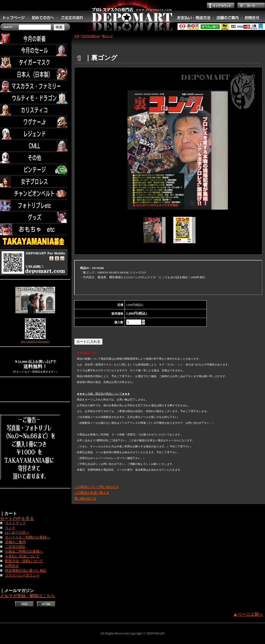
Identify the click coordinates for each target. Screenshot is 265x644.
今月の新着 (35, 39)
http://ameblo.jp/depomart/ (35, 341)
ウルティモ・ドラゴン (35, 98)
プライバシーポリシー (22, 575)
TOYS (35, 229)
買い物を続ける (85, 499)
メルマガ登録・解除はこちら (28, 596)
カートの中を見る (17, 519)
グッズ (35, 217)
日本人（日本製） (35, 74)
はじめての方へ (17, 533)
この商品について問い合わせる (96, 487)
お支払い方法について (22, 556)
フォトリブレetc (35, 206)
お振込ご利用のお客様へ (24, 552)
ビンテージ (35, 170)
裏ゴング (108, 36)
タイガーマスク (35, 62)
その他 (35, 158)
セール (35, 50)
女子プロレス (35, 182)
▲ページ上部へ (248, 614)
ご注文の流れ (15, 547)
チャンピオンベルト (35, 194)
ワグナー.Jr (35, 122)
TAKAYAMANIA (35, 241)
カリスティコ (35, 110)
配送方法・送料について (24, 561)
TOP (77, 36)
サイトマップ (15, 523)
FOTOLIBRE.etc (90, 36)
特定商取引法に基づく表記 (26, 571)
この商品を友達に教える (92, 493)
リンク (10, 528)
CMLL (35, 146)
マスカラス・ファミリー (35, 86)
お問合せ (12, 566)
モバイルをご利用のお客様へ (27, 537)
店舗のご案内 (15, 542)
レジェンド (35, 134)
